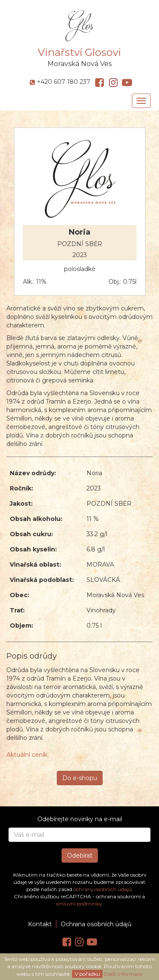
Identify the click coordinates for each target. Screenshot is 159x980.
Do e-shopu (80, 778)
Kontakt (40, 924)
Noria (79, 233)
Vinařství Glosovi (79, 52)
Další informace (123, 974)
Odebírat (80, 855)
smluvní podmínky (79, 904)
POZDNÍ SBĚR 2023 (80, 249)
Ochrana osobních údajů (96, 924)
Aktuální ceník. (28, 755)
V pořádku (87, 974)
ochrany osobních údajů (103, 889)
